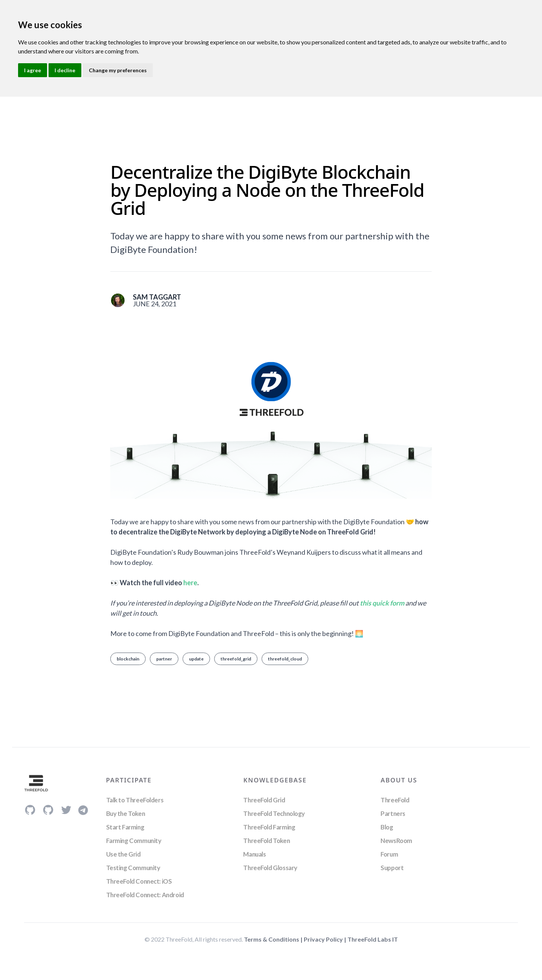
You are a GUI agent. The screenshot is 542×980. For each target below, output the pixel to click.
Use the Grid (123, 854)
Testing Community (133, 868)
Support (392, 868)
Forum (389, 854)
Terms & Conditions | (274, 939)
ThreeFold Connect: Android (145, 895)
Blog (387, 827)
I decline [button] (65, 70)
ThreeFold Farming (269, 827)
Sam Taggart (157, 297)
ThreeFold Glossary (270, 868)
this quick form (382, 603)
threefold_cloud (285, 659)
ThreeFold (395, 800)
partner (164, 659)
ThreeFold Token (266, 841)
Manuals (254, 854)
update (196, 659)
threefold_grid (236, 659)
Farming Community (134, 841)
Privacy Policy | (326, 939)
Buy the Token (126, 813)
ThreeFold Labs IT (373, 939)
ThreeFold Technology (274, 813)
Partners (393, 813)
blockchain (128, 659)
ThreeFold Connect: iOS (139, 881)
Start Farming (125, 827)
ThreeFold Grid (264, 800)
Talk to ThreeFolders (135, 800)
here (190, 583)
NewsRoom (396, 841)
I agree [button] (33, 70)
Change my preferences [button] (118, 70)
